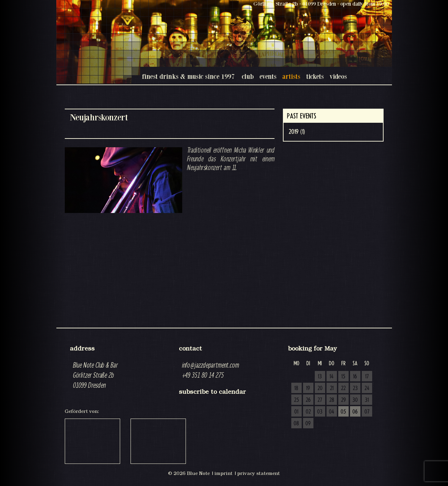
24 (367, 388)
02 (308, 412)
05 (343, 412)
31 (367, 400)
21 (332, 388)
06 (355, 412)
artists (291, 76)
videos (338, 76)
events (268, 76)
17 (367, 377)
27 (320, 400)
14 (332, 377)
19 (308, 388)
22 (343, 388)
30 (355, 400)
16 (355, 377)
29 (343, 400)
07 (367, 412)
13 (320, 377)
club (248, 76)
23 (355, 388)
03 (320, 412)
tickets (315, 76)
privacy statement (259, 473)
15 (343, 377)
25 (296, 400)
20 (320, 388)
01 (296, 412)
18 (296, 388)
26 (308, 400)
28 (332, 400)
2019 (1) (297, 132)
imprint (223, 473)
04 (332, 412)
